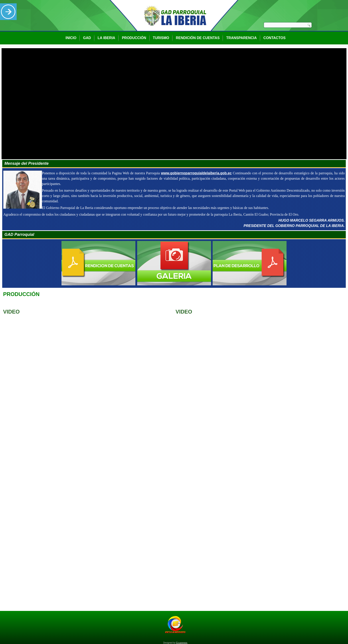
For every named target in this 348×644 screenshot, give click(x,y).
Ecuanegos (182, 643)
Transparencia (241, 38)
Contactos (275, 38)
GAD (87, 38)
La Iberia (106, 38)
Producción (134, 38)
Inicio (71, 38)
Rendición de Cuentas (198, 38)
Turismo (161, 38)
